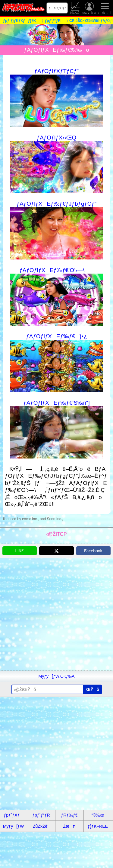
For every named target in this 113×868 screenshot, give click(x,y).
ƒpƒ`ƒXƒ (14, 815)
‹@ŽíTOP (56, 534)
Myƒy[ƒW (89, 8)
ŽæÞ (69, 826)
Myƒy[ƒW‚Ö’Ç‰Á (57, 676)
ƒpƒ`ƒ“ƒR (41, 815)
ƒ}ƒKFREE (98, 826)
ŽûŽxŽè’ (75, 8)
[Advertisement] (56, 614)
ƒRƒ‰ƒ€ (69, 815)
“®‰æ (98, 815)
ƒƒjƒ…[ (105, 8)
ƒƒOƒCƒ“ (57, 8)
